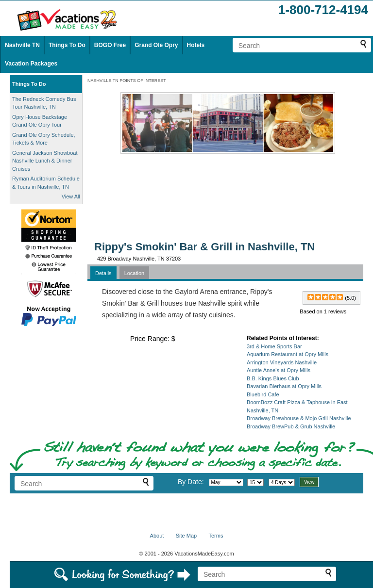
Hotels (196, 45)
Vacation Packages (31, 64)
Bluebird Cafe (263, 394)
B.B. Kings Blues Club (273, 378)
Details (103, 273)
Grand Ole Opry (156, 45)
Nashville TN (22, 45)
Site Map (186, 536)
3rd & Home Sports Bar (274, 346)
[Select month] (226, 482)
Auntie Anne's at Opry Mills (279, 370)
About (157, 536)
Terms (216, 536)
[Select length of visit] (282, 482)
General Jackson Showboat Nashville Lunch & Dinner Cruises (45, 161)
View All (71, 196)
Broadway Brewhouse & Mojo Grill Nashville (299, 418)
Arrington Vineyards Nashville (282, 362)
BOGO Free (110, 45)
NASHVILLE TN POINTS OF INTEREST (127, 81)
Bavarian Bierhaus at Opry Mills (284, 386)
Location (135, 273)
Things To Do (67, 45)
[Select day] (255, 482)
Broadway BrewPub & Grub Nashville (291, 426)
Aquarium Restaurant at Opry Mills (288, 354)
